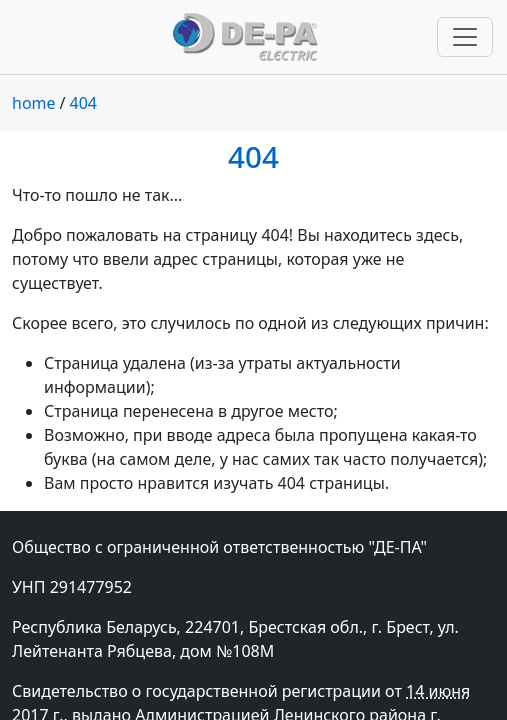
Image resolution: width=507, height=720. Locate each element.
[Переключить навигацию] (465, 37)
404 (83, 103)
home (34, 103)
